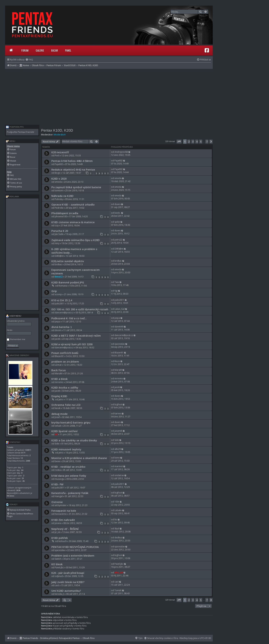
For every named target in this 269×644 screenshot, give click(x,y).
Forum (25, 50)
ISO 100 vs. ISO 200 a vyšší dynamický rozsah (80, 309)
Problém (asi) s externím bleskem (73, 555)
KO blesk (57, 564)
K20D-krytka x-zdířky (65, 387)
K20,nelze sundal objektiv (68, 261)
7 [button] (207, 142)
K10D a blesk (59, 379)
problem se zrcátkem (65, 361)
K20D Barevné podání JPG (68, 282)
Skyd (117, 529)
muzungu (59, 479)
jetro (61, 399)
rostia (58, 470)
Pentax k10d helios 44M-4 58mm (72, 161)
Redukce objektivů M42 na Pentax (73, 169)
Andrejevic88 (121, 152)
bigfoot (118, 404)
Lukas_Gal (120, 309)
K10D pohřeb (60, 538)
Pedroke (59, 208)
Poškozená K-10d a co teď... (69, 318)
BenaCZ (59, 277)
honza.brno (61, 514)
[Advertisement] (109, 96)
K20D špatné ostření (64, 431)
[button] (179, 142)
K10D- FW (57, 484)
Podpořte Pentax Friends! (20, 132)
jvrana (58, 523)
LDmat (58, 365)
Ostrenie (57, 502)
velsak (58, 426)
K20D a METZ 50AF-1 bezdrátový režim (76, 336)
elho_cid (119, 573)
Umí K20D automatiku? (66, 591)
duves (118, 204)
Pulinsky (59, 199)
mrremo (59, 382)
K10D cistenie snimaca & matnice (73, 222)
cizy (57, 225)
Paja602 (59, 164)
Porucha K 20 (60, 231)
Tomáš (118, 590)
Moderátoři (60, 135)
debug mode (59, 414)
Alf (56, 434)
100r (117, 502)
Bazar (55, 50)
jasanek (118, 431)
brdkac (58, 264)
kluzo (117, 361)
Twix (117, 282)
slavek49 (119, 327)
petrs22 (118, 240)
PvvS (57, 156)
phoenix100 (61, 216)
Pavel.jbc (59, 567)
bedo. (118, 213)
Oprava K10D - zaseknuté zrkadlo (73, 204)
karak (58, 408)
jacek (57, 339)
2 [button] (189, 142)
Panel (68, 50)
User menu (14, 316)
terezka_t (59, 594)
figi (116, 291)
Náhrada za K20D (62, 196)
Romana (63, 286)
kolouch (63, 541)
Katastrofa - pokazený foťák (70, 493)
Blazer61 (59, 356)
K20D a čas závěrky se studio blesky (74, 440)
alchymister (61, 505)
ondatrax (119, 475)
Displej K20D (59, 396)
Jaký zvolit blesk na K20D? (68, 582)
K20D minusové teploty (66, 449)
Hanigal (59, 496)
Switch (58, 559)
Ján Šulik (59, 234)
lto (116, 520)
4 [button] (197, 142)
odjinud (59, 576)
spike (117, 222)
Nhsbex (11, 496)
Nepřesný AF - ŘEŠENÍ (65, 529)
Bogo (58, 173)
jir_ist (57, 532)
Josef (57, 417)
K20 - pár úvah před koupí (68, 573)
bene (57, 461)
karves (118, 413)
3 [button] (193, 142)
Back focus (59, 370)
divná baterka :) (61, 327)
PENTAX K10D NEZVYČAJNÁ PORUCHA (75, 547)
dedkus (118, 538)
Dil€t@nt (59, 256)
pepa (58, 322)
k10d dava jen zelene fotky (69, 476)
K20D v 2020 (59, 178)
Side (57, 444)
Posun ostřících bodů (65, 353)
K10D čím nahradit (63, 520)
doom (58, 330)
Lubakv (118, 510)
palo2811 (60, 304)
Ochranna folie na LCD (66, 405)
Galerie (40, 50)
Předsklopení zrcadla (65, 213)
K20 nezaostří (60, 152)
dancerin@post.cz (64, 313)
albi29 (118, 449)
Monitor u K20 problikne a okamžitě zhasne (79, 458)
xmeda (58, 182)
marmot (119, 466)
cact (57, 585)
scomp (58, 294)
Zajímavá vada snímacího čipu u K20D (76, 240)
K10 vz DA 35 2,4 (62, 300)
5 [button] (201, 142)
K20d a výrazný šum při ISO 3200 (72, 344)
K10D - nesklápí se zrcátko (68, 467)
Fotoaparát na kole (64, 511)
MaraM (59, 373)
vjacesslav (120, 344)
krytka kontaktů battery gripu (71, 422)
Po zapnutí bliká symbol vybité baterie (76, 187)
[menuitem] (29, 60)
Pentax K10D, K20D (57, 130)
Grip (54, 291)
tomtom (59, 190)
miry (57, 243)
